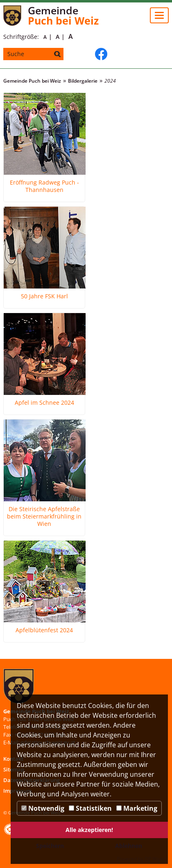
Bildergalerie (83, 81)
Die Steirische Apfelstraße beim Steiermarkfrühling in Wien (44, 516)
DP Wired (155, 859)
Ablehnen (129, 846)
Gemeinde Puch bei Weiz (32, 81)
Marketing (137, 808)
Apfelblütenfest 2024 (44, 630)
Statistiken (90, 808)
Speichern (50, 846)
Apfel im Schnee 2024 (44, 403)
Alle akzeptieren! (89, 830)
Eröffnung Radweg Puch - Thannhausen (44, 186)
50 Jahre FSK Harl (44, 296)
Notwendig (43, 808)
